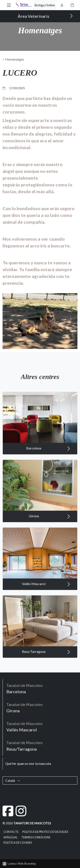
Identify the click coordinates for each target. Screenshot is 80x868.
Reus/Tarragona (46, 658)
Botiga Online (45, 5)
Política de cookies (18, 843)
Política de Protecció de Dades (45, 832)
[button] (9, 5)
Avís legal (10, 837)
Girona (49, 522)
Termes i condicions (36, 837)
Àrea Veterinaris (45, 16)
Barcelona (48, 454)
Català (13, 780)
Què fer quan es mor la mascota (28, 763)
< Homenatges (13, 59)
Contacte (11, 832)
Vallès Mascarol (46, 590)
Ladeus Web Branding (22, 864)
